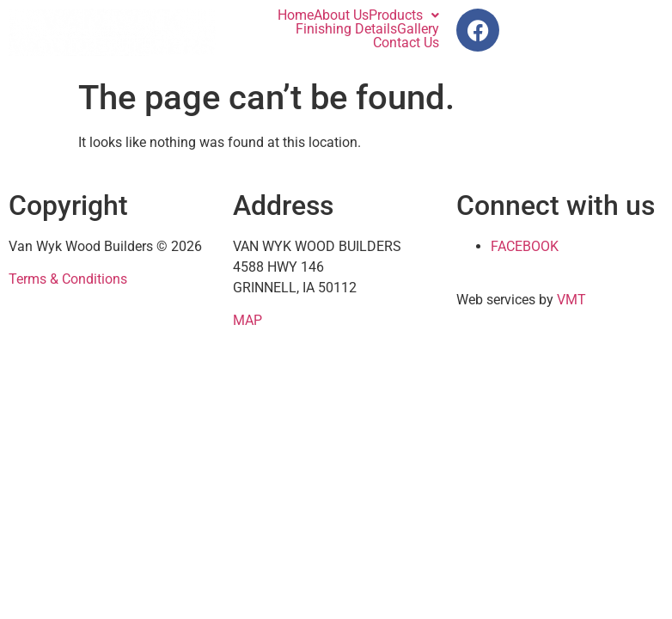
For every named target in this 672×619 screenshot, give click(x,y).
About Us (341, 15)
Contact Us (406, 43)
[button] (404, 15)
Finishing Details (346, 29)
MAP (247, 320)
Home (296, 15)
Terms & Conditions (68, 279)
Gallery (418, 29)
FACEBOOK (525, 246)
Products (404, 15)
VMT (571, 300)
